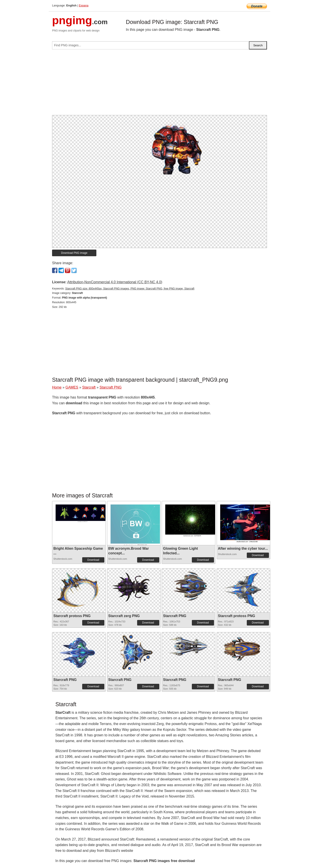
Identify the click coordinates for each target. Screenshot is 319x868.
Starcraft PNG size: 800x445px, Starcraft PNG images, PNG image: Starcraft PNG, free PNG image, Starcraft (130, 289)
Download (93, 560)
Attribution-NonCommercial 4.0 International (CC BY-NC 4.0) (115, 282)
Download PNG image (74, 253)
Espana (84, 5)
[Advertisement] (159, 84)
